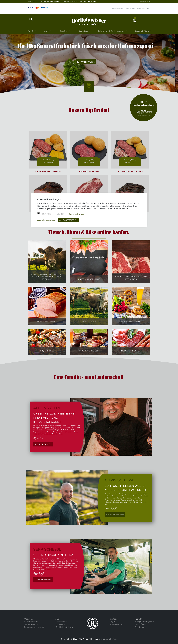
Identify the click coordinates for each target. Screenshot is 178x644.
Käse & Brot (83, 31)
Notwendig (44, 214)
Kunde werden (143, 8)
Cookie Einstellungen (65, 627)
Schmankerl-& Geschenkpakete (111, 31)
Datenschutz (61, 622)
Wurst (47, 31)
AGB (57, 619)
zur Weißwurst (89, 62)
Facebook (139, 627)
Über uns (28, 619)
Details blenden (76, 214)
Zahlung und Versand (34, 627)
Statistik (59, 214)
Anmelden (130, 8)
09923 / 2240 (145, 1)
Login (112, 622)
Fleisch (30, 31)
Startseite (114, 619)
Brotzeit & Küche (142, 31)
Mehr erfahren (43, 444)
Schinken (64, 31)
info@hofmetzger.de (144, 622)
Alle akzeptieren (68, 220)
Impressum (61, 624)
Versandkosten (118, 8)
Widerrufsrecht (31, 624)
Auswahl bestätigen (46, 220)
